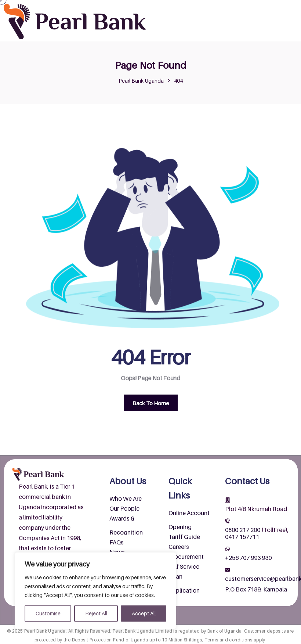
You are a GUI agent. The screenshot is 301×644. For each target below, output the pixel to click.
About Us (201, 7)
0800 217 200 (243, 530)
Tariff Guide (184, 537)
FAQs (117, 542)
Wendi (245, 22)
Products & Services (261, 7)
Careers (179, 547)
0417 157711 (242, 537)
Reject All (96, 613)
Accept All (144, 613)
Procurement (186, 557)
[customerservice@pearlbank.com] (228, 570)
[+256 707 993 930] (228, 549)
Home (163, 7)
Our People (124, 508)
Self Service (184, 566)
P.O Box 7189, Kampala (256, 589)
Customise (48, 613)
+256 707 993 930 (248, 558)
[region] (95, 591)
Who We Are (126, 499)
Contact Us (208, 22)
